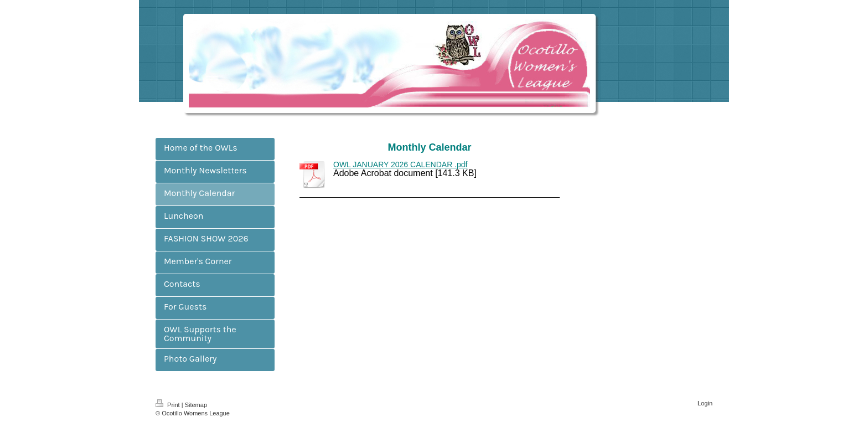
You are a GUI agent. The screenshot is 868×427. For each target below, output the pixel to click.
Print (169, 405)
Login (705, 403)
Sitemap (196, 405)
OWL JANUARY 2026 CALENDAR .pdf (401, 164)
